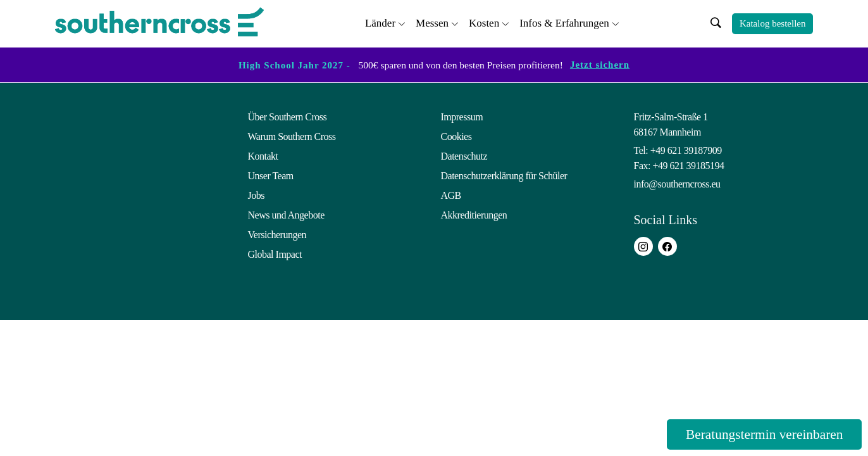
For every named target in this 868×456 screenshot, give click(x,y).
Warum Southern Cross (292, 136)
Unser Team (271, 176)
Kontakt (263, 156)
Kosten (484, 22)
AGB (451, 195)
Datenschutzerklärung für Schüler (504, 176)
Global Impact (275, 254)
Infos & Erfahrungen (564, 22)
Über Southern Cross (288, 117)
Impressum (462, 117)
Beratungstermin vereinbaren (760, 434)
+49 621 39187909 (686, 150)
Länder (380, 22)
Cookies (456, 136)
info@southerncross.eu (677, 184)
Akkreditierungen (474, 215)
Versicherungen (277, 235)
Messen (432, 22)
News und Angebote (286, 215)
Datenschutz (464, 156)
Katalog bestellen (773, 23)
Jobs (256, 195)
